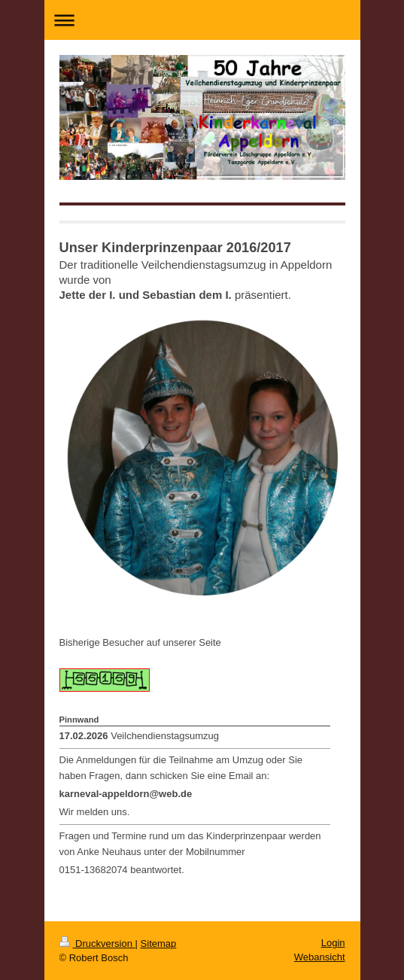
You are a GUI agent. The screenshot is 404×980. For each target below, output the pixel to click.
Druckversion (97, 943)
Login (333, 943)
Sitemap (159, 943)
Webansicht (320, 957)
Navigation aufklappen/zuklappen (202, 20)
